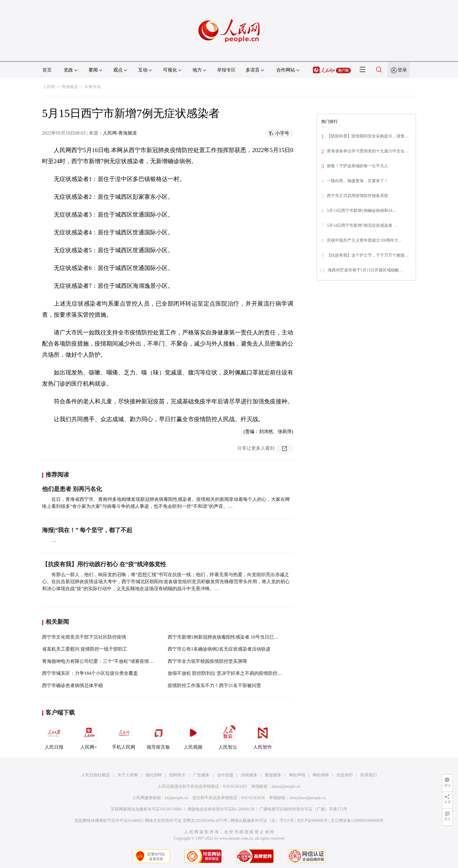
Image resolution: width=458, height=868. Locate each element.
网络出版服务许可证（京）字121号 (262, 821)
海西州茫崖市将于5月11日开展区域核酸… (365, 270)
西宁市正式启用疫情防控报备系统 (358, 196)
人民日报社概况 (96, 775)
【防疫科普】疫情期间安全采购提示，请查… (368, 136)
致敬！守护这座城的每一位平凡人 (358, 166)
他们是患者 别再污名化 (72, 489)
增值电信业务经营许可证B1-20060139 (221, 809)
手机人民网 (124, 736)
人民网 (49, 87)
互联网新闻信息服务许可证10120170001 (146, 809)
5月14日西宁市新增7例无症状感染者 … (362, 225)
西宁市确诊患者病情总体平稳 (72, 685)
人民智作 (263, 736)
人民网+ (89, 736)
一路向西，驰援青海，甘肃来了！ (358, 181)
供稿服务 (249, 775)
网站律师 (321, 775)
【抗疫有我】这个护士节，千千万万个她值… (368, 255)
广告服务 (201, 775)
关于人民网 (128, 775)
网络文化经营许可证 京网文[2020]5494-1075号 (186, 821)
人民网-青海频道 (120, 133)
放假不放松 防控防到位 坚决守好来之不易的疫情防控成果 (227, 673)
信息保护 (345, 775)
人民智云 (228, 736)
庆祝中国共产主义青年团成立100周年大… (365, 240)
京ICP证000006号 (312, 821)
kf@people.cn (177, 798)
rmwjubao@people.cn (308, 798)
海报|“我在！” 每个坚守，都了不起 (87, 530)
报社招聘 (154, 775)
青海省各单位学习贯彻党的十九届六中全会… (368, 151)
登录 (402, 70)
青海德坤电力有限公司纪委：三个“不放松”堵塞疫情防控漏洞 (105, 661)
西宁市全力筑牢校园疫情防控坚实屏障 (207, 661)
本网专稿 (93, 87)
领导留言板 (158, 736)
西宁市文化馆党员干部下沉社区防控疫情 (84, 637)
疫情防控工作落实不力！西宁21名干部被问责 (214, 685)
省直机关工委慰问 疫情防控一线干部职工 (85, 649)
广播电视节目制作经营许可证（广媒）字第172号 (303, 809)
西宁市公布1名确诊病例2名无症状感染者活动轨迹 (219, 649)
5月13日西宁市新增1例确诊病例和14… (362, 211)
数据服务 (273, 775)
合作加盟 (225, 775)
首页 (47, 70)
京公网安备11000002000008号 (357, 821)
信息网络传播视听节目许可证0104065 (108, 821)
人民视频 (193, 736)
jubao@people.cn (286, 786)
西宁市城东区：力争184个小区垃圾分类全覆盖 (90, 673)
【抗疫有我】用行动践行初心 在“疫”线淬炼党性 (104, 564)
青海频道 (70, 87)
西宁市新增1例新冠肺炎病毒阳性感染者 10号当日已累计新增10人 (235, 637)
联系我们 (369, 775)
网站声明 (297, 775)
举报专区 (226, 70)
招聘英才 (177, 775)
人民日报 (54, 736)
